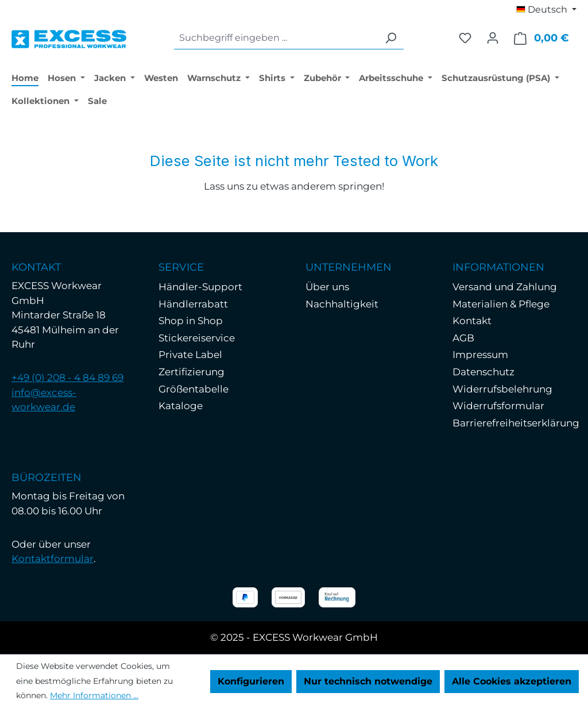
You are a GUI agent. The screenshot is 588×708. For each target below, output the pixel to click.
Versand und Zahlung (505, 287)
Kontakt (472, 321)
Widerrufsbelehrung (502, 389)
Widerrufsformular (498, 406)
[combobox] (276, 38)
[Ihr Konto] (493, 38)
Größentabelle (194, 389)
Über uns (327, 287)
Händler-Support (200, 287)
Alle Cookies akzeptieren (512, 681)
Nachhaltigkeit (342, 304)
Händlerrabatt (193, 304)
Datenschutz (483, 372)
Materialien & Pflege (501, 304)
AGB (463, 338)
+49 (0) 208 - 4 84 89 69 (67, 378)
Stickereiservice (197, 338)
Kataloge (181, 406)
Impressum (480, 355)
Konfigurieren (251, 681)
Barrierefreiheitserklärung (516, 423)
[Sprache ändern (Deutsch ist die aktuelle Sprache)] (546, 10)
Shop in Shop (191, 321)
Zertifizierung (192, 372)
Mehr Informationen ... (94, 695)
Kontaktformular (53, 559)
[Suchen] (390, 38)
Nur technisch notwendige (368, 681)
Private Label (190, 355)
